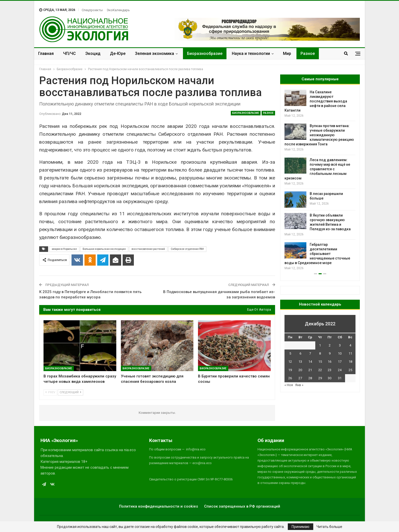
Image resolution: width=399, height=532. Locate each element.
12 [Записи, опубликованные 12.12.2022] (290, 362)
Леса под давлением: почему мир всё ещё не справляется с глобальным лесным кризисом (317, 169)
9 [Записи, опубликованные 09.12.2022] (330, 353)
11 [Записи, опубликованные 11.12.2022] (350, 353)
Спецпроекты (92, 10)
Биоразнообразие (205, 54)
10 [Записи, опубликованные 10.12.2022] (340, 353)
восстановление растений (148, 249)
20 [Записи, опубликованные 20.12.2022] (300, 370)
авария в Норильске (64, 249)
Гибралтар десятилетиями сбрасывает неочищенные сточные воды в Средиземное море (317, 254)
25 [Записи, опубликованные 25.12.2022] (350, 370)
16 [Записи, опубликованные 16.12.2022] (330, 362)
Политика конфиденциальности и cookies (159, 506)
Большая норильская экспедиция (104, 249)
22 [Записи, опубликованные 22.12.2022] (320, 370)
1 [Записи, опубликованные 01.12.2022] (320, 345)
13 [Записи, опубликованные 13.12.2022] (300, 362)
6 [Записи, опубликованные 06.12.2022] (300, 353)
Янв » (299, 385)
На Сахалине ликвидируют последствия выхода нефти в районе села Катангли (316, 101)
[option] (320, 180)
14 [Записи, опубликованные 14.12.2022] (310, 362)
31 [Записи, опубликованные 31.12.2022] (340, 378)
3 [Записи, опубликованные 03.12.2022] (340, 345)
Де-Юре (118, 54)
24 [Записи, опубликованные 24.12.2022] (340, 370)
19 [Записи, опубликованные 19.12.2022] (290, 370)
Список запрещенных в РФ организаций (242, 506)
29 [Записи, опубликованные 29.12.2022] (320, 378)
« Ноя (289, 385)
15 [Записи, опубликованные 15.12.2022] (320, 362)
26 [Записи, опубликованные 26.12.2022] (290, 378)
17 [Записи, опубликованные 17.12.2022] (340, 362)
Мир (287, 54)
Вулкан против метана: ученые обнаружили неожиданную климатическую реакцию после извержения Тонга (319, 135)
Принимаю (301, 527)
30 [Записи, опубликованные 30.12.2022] (330, 378)
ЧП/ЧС (69, 54)
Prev (50, 392)
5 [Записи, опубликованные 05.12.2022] (290, 353)
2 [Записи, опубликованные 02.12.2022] (330, 345)
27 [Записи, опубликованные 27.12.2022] (300, 378)
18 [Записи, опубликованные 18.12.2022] (350, 362)
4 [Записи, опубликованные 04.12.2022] (350, 345)
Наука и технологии (251, 54)
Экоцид (93, 54)
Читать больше (329, 527)
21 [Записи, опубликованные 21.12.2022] (310, 370)
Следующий (70, 392)
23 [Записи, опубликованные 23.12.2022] (330, 370)
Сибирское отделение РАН (187, 249)
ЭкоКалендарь (118, 10)
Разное (308, 54)
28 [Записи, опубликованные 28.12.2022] (310, 378)
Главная (46, 54)
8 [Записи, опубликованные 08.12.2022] (320, 353)
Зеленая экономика (154, 54)
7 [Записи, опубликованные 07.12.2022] (310, 353)
